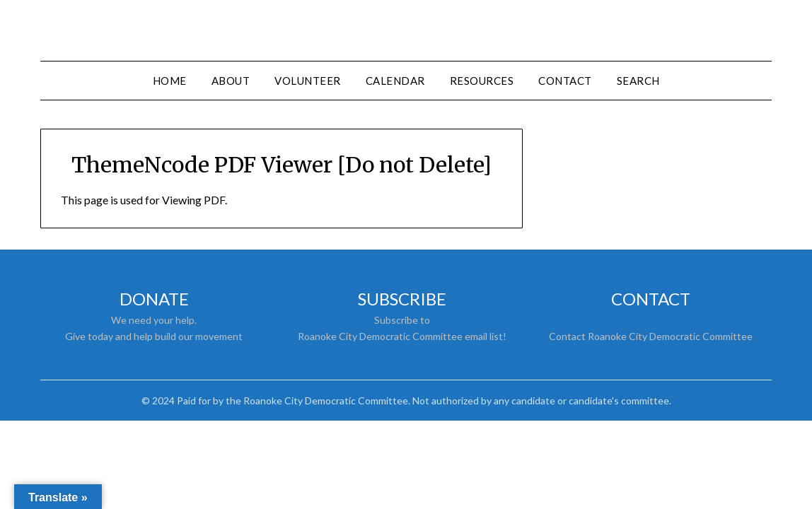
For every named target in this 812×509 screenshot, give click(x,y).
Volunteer (308, 81)
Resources (482, 81)
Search (638, 81)
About (231, 81)
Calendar (395, 81)
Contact (565, 81)
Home (170, 81)
